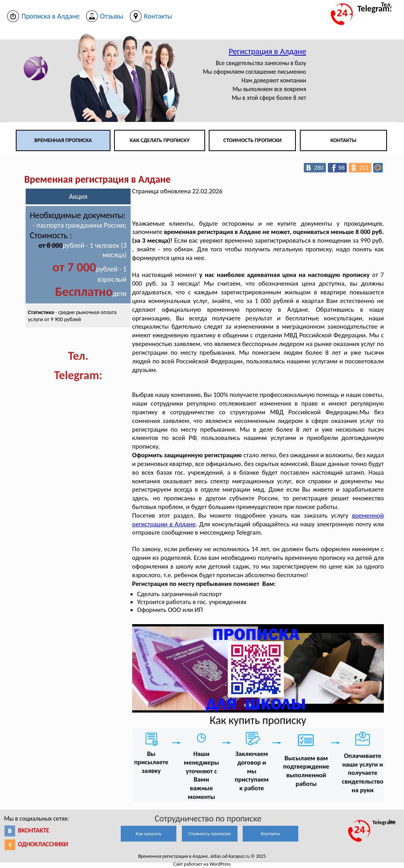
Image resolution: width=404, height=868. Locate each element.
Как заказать (149, 833)
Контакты (343, 140)
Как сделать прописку (160, 140)
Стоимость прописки (252, 140)
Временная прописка (63, 140)
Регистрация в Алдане (267, 51)
